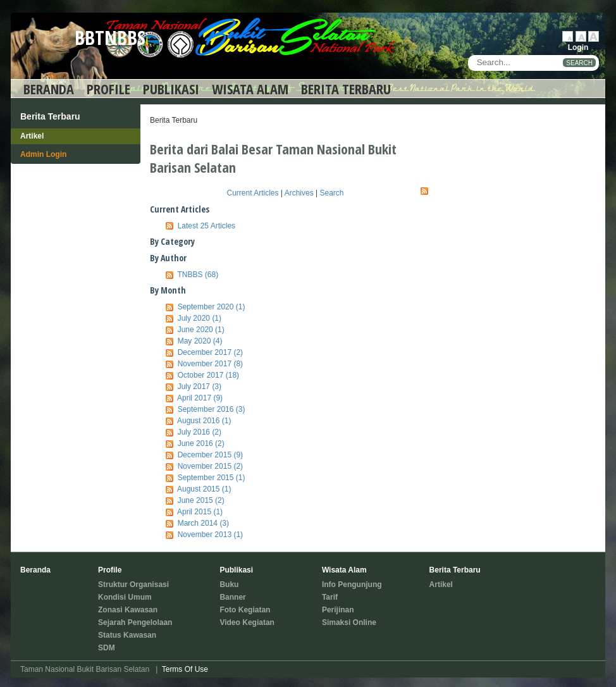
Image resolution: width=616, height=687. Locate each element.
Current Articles (253, 193)
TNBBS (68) (198, 275)
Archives (299, 193)
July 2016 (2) (200, 432)
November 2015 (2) (210, 466)
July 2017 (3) (200, 387)
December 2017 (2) (210, 352)
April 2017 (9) (200, 398)
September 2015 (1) (212, 478)
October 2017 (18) (208, 375)
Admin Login (43, 154)
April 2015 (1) (200, 512)
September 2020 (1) (212, 307)
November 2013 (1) (210, 535)
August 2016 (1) (204, 421)
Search (331, 193)
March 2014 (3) (203, 523)
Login (578, 47)
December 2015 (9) (210, 455)
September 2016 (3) (212, 409)
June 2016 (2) (201, 443)
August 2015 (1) (204, 489)
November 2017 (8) (210, 364)
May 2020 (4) (200, 341)
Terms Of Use (185, 669)
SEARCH (579, 63)
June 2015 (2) (201, 500)
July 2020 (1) (200, 318)
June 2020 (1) (201, 330)
